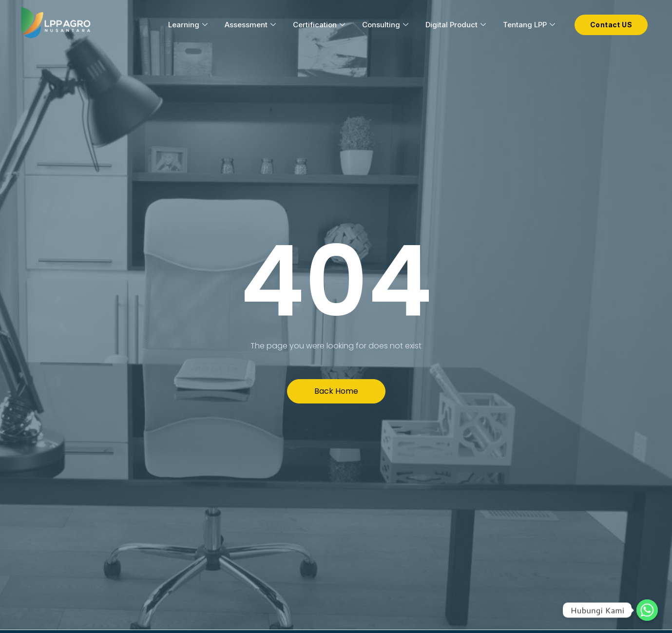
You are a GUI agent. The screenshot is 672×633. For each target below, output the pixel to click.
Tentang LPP (530, 25)
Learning (189, 25)
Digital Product (457, 25)
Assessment (251, 25)
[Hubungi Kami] (647, 610)
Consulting (386, 25)
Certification (320, 25)
